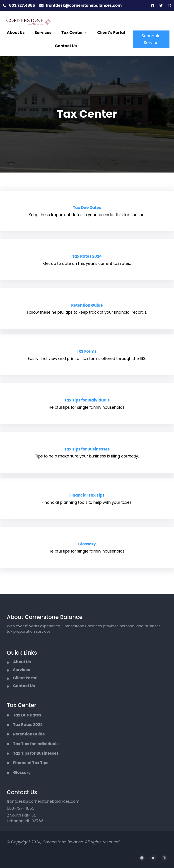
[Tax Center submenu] (86, 33)
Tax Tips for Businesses (87, 449)
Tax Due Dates (87, 208)
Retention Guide (87, 305)
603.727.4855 (22, 5)
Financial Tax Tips (87, 495)
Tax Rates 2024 (87, 256)
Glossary (87, 544)
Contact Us (24, 686)
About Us (22, 662)
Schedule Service (151, 39)
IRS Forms (87, 351)
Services (22, 670)
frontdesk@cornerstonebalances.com (84, 5)
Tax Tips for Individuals (87, 400)
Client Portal (25, 678)
